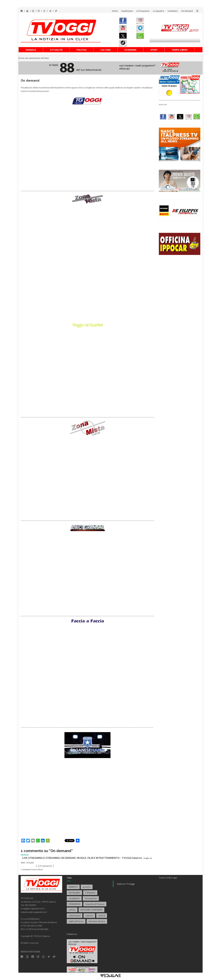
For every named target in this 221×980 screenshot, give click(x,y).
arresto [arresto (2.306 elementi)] (87, 887)
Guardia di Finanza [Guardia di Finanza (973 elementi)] (95, 904)
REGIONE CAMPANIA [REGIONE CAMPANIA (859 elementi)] (91, 910)
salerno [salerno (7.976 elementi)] (89, 916)
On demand (187, 11)
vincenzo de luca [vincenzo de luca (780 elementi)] (97, 921)
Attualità (56, 50)
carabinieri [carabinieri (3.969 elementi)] (74, 898)
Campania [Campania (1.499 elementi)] (90, 892)
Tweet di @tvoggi (168, 878)
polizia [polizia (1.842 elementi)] (72, 910)
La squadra (159, 11)
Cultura (106, 50)
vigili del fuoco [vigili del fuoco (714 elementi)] (76, 921)
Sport (154, 50)
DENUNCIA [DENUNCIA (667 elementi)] (75, 904)
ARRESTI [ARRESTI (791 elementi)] (73, 887)
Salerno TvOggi (126, 884)
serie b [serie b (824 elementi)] (102, 916)
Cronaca (31, 50)
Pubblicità (72, 934)
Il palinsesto (127, 11)
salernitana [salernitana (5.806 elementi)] (75, 916)
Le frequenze (143, 11)
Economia (131, 50)
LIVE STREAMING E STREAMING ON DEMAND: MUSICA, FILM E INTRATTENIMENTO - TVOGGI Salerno (82, 858)
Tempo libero (180, 50)
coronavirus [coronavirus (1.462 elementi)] (91, 898)
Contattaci (173, 11)
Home (115, 11)
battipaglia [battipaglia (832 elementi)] (74, 892)
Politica (82, 50)
